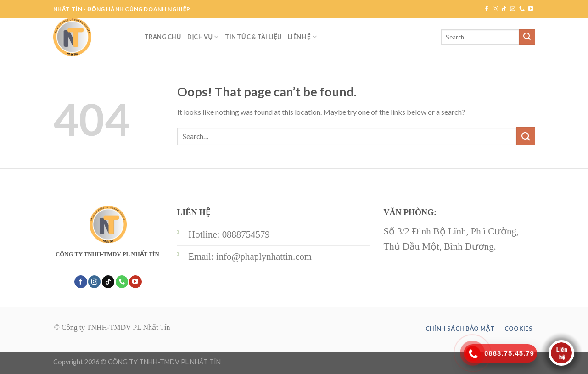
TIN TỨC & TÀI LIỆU (253, 37)
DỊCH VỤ (203, 37)
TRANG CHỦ (163, 37)
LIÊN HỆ (302, 37)
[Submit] (527, 37)
